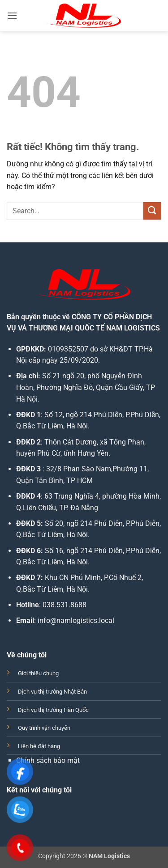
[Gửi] (152, 211)
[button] (12, 15)
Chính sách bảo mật (48, 760)
